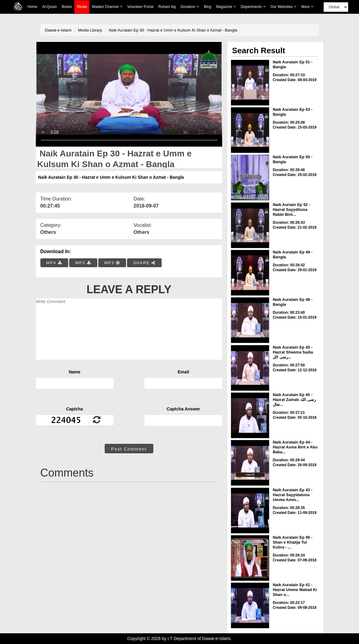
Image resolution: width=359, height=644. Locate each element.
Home (32, 7)
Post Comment (129, 449)
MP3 (83, 263)
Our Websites (284, 7)
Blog (208, 7)
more (307, 7)
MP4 (54, 263)
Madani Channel (107, 7)
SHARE (144, 263)
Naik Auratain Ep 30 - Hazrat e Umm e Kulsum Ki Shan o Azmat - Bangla (173, 30)
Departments (253, 7)
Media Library (90, 30)
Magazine (226, 7)
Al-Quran (50, 7)
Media (82, 7)
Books (67, 7)
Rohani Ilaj (167, 7)
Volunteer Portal (140, 7)
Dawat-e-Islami (58, 30)
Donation (190, 7)
